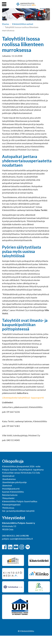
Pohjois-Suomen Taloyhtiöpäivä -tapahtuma (23, 470)
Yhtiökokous (8, 508)
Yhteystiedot (8, 498)
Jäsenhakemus (9, 479)
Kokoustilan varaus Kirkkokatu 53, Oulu (21, 473)
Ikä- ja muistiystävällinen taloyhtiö (18, 511)
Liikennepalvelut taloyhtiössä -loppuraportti (23, 398)
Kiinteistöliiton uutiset (23, 24)
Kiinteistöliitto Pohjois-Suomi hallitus (20, 501)
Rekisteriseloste (10, 495)
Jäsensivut (7, 485)
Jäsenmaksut (8, 476)
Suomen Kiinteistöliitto (13, 492)
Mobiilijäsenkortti (11, 489)
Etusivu (6, 24)
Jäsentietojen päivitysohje (14, 482)
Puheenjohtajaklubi (11, 505)
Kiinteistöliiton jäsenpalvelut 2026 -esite (21, 466)
